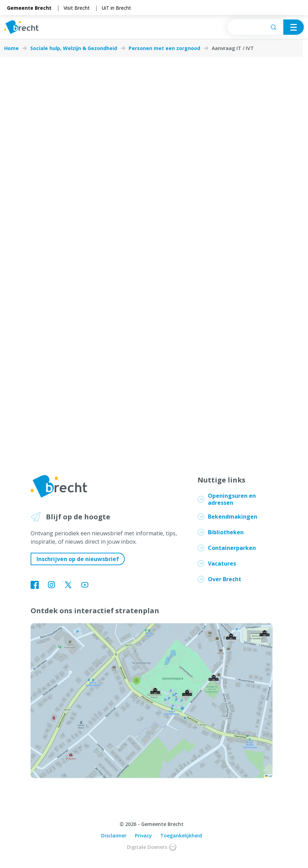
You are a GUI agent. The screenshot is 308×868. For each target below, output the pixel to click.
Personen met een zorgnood (164, 48)
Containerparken (232, 548)
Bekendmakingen (233, 517)
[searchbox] (256, 27)
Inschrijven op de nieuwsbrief (78, 559)
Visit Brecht (77, 8)
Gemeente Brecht (29, 8)
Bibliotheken (226, 532)
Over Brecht (225, 579)
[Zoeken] (274, 27)
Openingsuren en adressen (232, 499)
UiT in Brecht (116, 8)
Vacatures (222, 563)
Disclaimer (114, 835)
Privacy (143, 835)
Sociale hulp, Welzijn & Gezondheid (74, 48)
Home (11, 48)
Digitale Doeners (152, 847)
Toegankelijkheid (181, 835)
